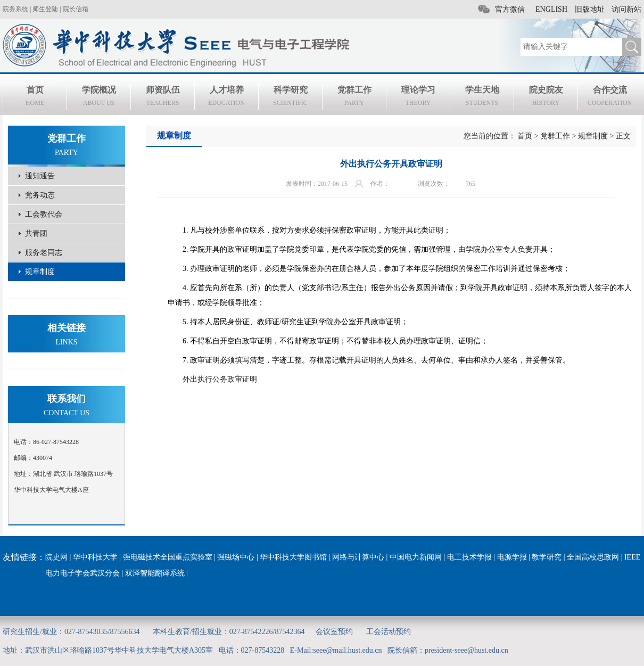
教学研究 (547, 557)
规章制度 (40, 272)
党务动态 (40, 195)
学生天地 (482, 97)
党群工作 (354, 97)
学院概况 (99, 97)
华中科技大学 (95, 557)
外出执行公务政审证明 (220, 379)
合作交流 (610, 97)
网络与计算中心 (358, 557)
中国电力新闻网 (416, 557)
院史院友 (546, 97)
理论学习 (418, 97)
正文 (623, 136)
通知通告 (40, 176)
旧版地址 (590, 9)
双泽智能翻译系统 (155, 573)
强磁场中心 (236, 557)
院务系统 (15, 9)
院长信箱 (76, 9)
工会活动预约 (389, 632)
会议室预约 (334, 632)
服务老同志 (44, 253)
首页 (35, 97)
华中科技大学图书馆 (293, 557)
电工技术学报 (469, 557)
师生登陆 (45, 9)
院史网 (56, 557)
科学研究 (290, 97)
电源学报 (512, 557)
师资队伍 (163, 97)
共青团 (36, 233)
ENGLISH (551, 9)
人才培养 (226, 97)
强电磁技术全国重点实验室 (168, 557)
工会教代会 (44, 214)
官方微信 (510, 9)
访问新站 (626, 9)
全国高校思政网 (593, 557)
